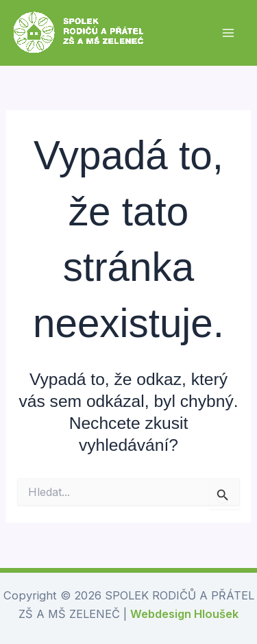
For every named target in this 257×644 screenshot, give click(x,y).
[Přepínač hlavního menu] (228, 33)
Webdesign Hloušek (184, 614)
